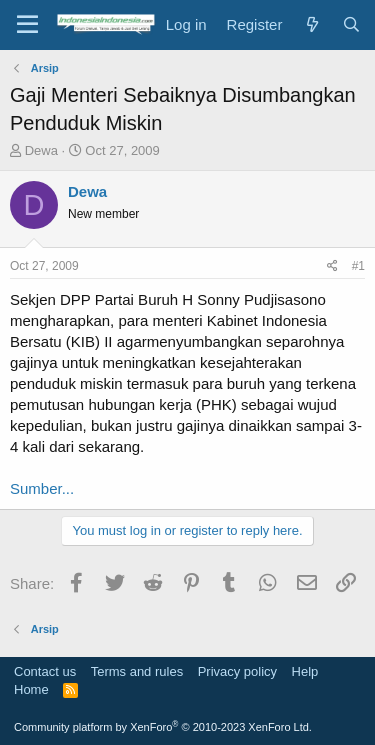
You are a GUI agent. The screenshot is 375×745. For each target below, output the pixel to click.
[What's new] (311, 24)
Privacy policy (237, 671)
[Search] (351, 24)
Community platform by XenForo (163, 727)
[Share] (332, 266)
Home (31, 689)
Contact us (45, 671)
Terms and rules (137, 671)
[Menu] (27, 25)
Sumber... (42, 488)
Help (305, 671)
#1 (358, 266)
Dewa (41, 150)
